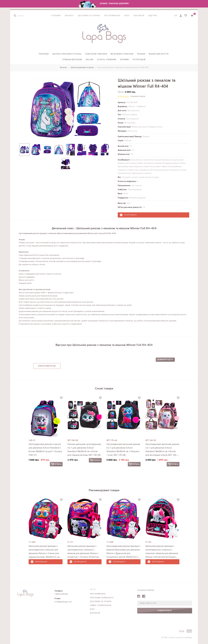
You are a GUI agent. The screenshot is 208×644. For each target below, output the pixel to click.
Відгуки (153, 16)
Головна (56, 16)
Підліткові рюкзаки (96, 54)
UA (176, 16)
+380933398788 (61, 594)
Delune (90, 60)
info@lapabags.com (63, 602)
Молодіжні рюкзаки (122, 54)
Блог (127, 16)
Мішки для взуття (159, 54)
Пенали (141, 54)
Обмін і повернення (101, 605)
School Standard (107, 60)
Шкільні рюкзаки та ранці (67, 54)
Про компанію (112, 16)
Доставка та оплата (89, 16)
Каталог (69, 16)
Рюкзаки (44, 54)
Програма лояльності (102, 598)
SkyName (124, 60)
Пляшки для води (72, 60)
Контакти (139, 16)
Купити (56, 464)
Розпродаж (139, 60)
